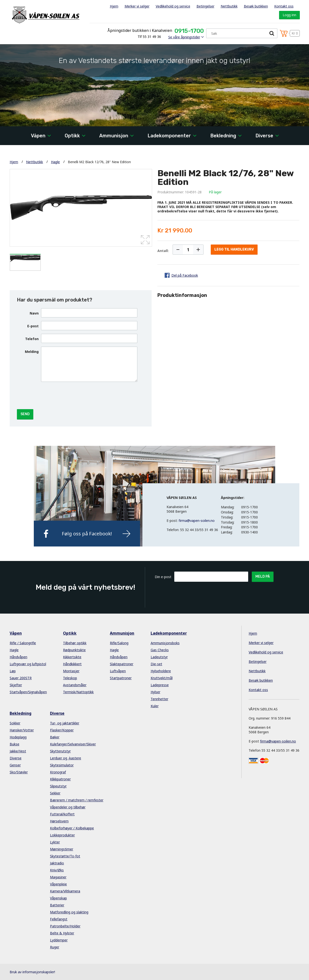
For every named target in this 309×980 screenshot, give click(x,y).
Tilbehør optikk (75, 643)
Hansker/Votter (22, 730)
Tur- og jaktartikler (65, 723)
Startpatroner (121, 678)
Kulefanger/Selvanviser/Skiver (73, 744)
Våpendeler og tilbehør (68, 807)
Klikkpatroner (60, 779)
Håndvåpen (18, 657)
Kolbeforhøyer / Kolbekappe (72, 828)
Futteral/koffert (62, 814)
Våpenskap (58, 898)
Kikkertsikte (72, 657)
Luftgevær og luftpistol (28, 664)
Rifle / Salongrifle (23, 643)
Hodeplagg (18, 737)
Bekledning (223, 136)
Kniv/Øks (57, 870)
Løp (13, 671)
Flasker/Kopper (62, 730)
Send (25, 414)
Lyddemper (59, 940)
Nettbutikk (229, 6)
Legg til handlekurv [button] (234, 249)
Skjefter (16, 685)
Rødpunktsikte (74, 650)
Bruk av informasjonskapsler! (32, 972)
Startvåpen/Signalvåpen (28, 692)
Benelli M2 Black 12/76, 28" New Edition (99, 162)
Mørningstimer (62, 849)
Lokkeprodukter (62, 835)
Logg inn (289, 15)
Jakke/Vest (18, 751)
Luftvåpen (118, 671)
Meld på (263, 577)
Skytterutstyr (60, 751)
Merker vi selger (137, 6)
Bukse (14, 744)
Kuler (155, 706)
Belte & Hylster (62, 933)
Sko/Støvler (19, 772)
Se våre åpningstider (184, 37)
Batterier (57, 905)
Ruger (55, 947)
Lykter (55, 842)
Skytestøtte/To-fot (65, 856)
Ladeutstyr (159, 657)
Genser (15, 765)
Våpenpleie (58, 884)
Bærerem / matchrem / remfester (77, 800)
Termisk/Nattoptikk (78, 692)
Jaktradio (57, 863)
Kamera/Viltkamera (65, 891)
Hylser (155, 692)
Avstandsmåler (75, 685)
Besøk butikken (256, 6)
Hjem (114, 6)
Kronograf (58, 772)
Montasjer (71, 671)
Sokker (15, 723)
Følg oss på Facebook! (87, 534)
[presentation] (78, 395)
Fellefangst (59, 919)
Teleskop (70, 678)
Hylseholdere (161, 671)
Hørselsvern (59, 821)
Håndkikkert (72, 664)
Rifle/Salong (119, 643)
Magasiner (58, 877)
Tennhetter (159, 699)
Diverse (264, 136)
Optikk (72, 136)
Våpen (38, 136)
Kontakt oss (284, 6)
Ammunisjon (114, 136)
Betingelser (205, 6)
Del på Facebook (185, 275)
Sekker (55, 793)
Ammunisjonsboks (165, 643)
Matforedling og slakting (69, 912)
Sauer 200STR (21, 678)
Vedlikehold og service (173, 6)
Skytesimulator (62, 765)
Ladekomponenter (169, 136)
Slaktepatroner (122, 664)
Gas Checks (160, 650)
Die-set (156, 664)
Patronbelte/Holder (65, 926)
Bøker (55, 737)
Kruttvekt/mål (162, 678)
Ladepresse (160, 685)
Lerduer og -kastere (66, 758)
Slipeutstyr (58, 786)
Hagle (55, 162)
